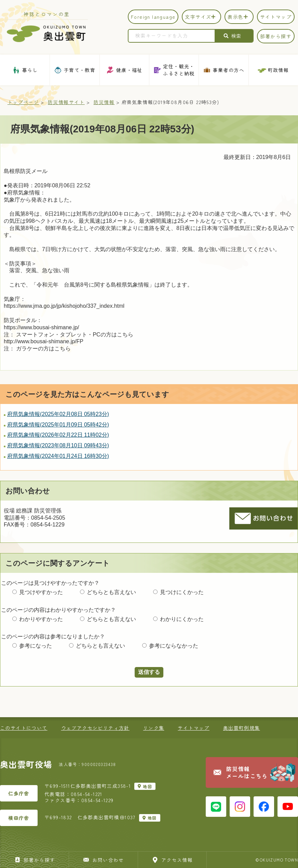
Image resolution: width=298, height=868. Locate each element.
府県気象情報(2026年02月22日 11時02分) (58, 435)
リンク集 (154, 728)
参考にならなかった (174, 646)
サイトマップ (193, 728)
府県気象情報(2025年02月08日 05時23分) (58, 414)
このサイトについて (24, 728)
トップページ (23, 102)
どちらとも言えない (111, 592)
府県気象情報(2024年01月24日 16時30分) (58, 456)
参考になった (36, 646)
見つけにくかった (182, 592)
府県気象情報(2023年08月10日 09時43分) (58, 445)
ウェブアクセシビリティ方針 (95, 728)
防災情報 (104, 102)
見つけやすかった (41, 592)
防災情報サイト (66, 102)
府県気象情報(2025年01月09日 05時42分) (58, 425)
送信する (149, 672)
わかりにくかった (182, 619)
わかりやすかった (41, 619)
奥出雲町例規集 (242, 728)
